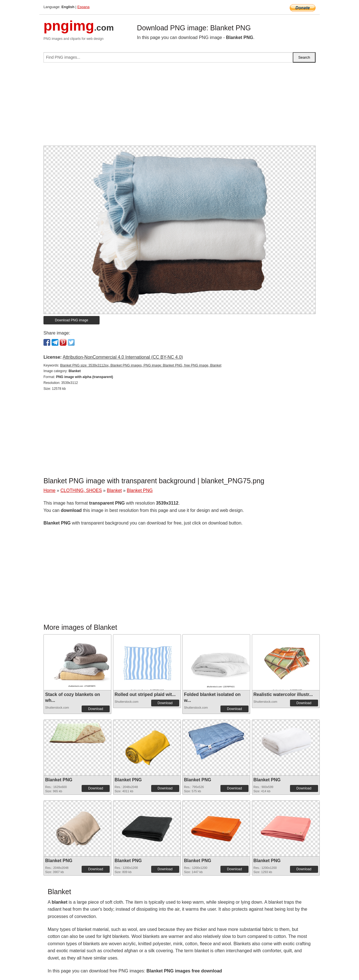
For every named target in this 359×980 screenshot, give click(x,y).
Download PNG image (72, 320)
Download (95, 709)
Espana (83, 7)
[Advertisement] (179, 106)
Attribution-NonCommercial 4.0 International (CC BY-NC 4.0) (123, 357)
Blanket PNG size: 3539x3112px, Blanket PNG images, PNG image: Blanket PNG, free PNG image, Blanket (141, 365)
